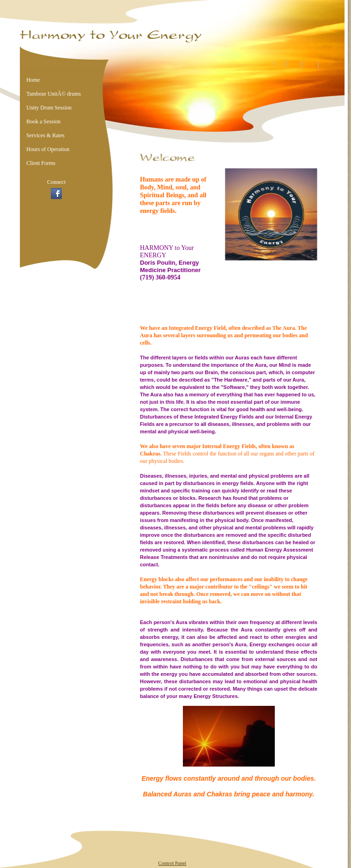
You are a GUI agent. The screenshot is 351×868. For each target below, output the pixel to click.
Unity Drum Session (49, 108)
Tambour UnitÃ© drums (54, 94)
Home (33, 80)
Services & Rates (45, 135)
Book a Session (43, 121)
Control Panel (172, 863)
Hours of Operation (48, 149)
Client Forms (41, 163)
